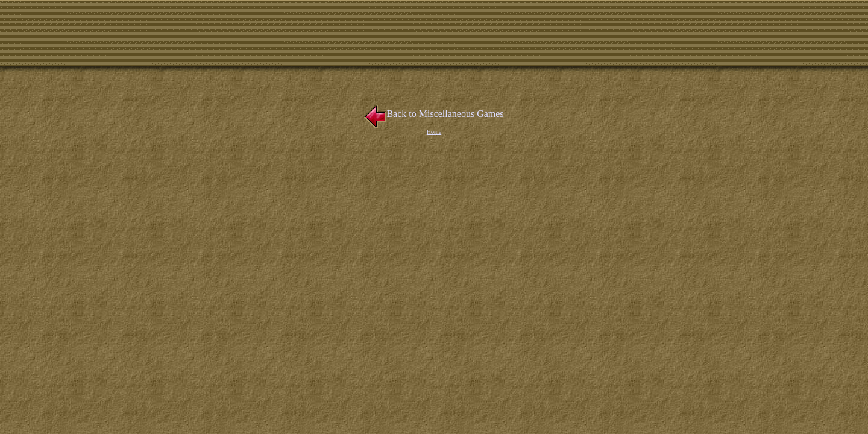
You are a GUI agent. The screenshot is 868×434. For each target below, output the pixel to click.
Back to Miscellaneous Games (434, 114)
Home (434, 132)
